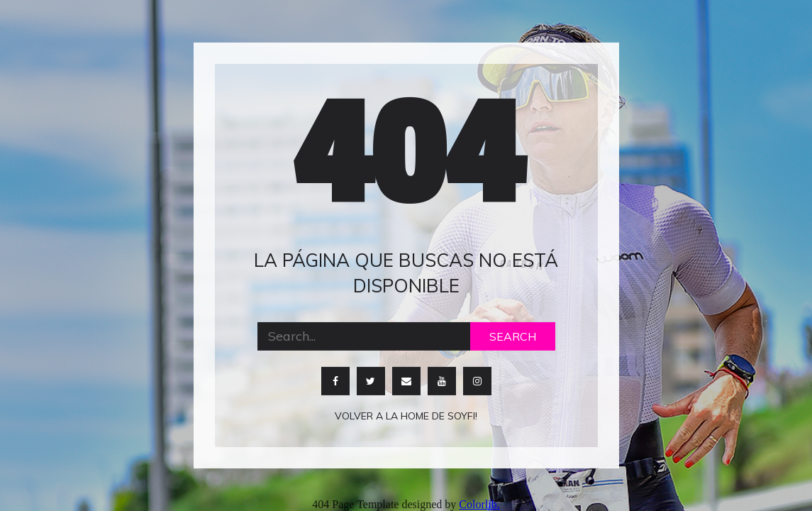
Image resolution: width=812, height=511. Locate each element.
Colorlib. (479, 504)
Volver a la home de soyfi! (406, 415)
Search (513, 336)
